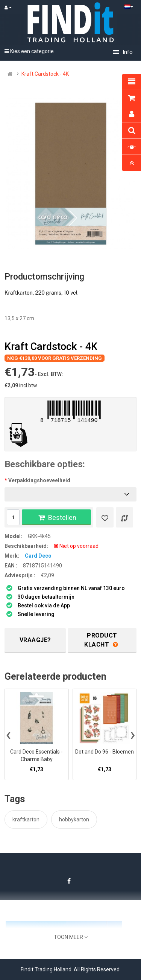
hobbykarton (74, 819)
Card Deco (38, 556)
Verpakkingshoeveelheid (39, 480)
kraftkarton (26, 819)
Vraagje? (35, 640)
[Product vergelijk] (124, 517)
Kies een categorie (29, 51)
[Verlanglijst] (105, 517)
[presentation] (8, 734)
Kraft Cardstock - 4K (45, 74)
